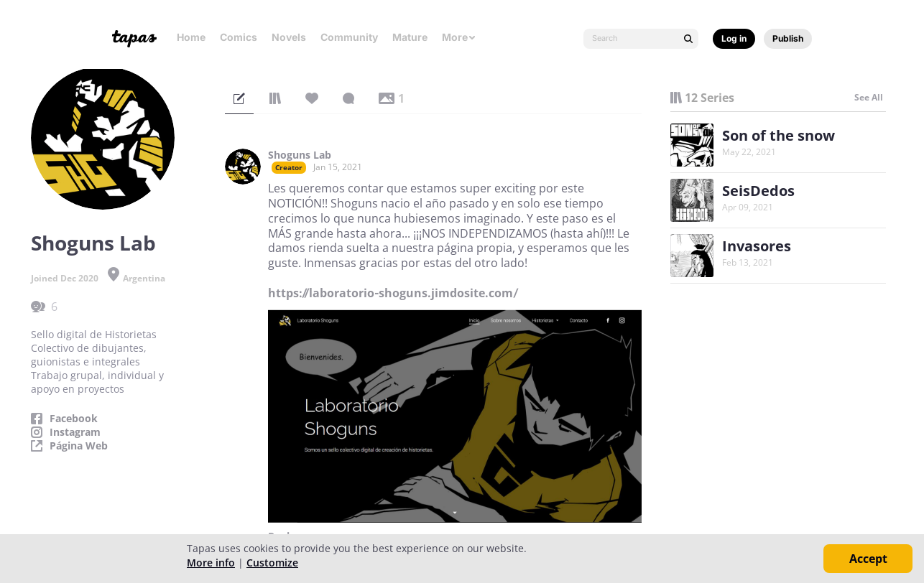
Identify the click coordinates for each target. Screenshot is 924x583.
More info (211, 563)
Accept (868, 559)
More (459, 37)
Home (191, 37)
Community (349, 37)
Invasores (757, 246)
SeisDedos (758, 191)
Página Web (79, 446)
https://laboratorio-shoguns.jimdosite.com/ (393, 293)
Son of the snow (779, 135)
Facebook (74, 419)
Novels (289, 37)
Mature (410, 37)
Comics (239, 37)
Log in (734, 38)
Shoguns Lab (300, 155)
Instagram (75, 432)
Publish (788, 38)
